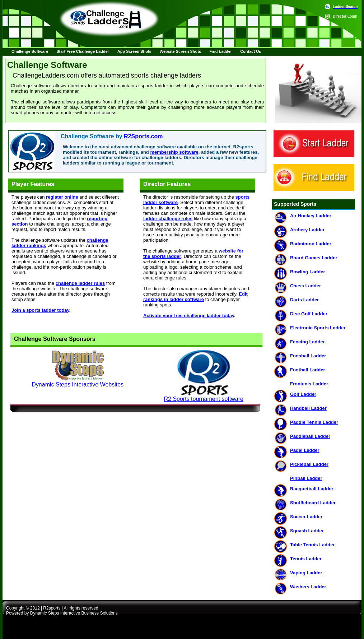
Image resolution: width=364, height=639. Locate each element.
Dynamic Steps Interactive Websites (78, 385)
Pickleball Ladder (309, 464)
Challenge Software (30, 51)
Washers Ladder (308, 587)
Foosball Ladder (308, 356)
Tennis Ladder (306, 559)
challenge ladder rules (80, 283)
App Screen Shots (134, 51)
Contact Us (251, 51)
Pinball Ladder (306, 478)
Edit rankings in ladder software (195, 297)
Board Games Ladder (314, 258)
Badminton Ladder (311, 244)
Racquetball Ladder (312, 489)
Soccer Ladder (306, 517)
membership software (174, 152)
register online (62, 197)
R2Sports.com (143, 136)
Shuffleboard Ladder (313, 503)
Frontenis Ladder (309, 384)
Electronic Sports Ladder (318, 328)
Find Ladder (221, 51)
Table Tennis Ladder (312, 545)
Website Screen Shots (180, 51)
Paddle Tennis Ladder (314, 422)
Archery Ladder (307, 230)
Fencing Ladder (307, 342)
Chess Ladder (305, 286)
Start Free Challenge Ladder (83, 51)
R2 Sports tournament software (204, 399)
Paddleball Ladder (310, 436)
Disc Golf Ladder (309, 314)
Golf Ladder (303, 394)
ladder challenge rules (168, 219)
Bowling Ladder (308, 272)
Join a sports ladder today (40, 310)
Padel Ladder (305, 450)
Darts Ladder (304, 300)
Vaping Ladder (306, 573)
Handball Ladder (308, 408)
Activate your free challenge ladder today (189, 316)
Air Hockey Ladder (311, 216)
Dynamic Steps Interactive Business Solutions (73, 613)
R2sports (52, 608)
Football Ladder (308, 370)
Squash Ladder (307, 531)
